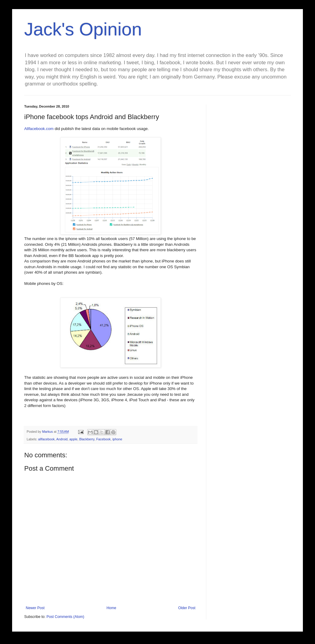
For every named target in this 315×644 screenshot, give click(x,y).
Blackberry (87, 439)
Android (62, 439)
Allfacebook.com (39, 129)
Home (111, 608)
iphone (117, 439)
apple (73, 439)
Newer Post (35, 608)
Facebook (103, 439)
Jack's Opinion (83, 29)
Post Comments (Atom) (65, 617)
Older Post (187, 608)
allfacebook (46, 439)
